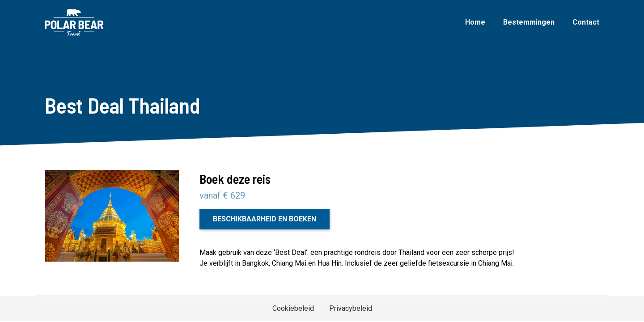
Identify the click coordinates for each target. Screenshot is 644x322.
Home (475, 22)
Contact (586, 22)
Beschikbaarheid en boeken (265, 219)
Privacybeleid (351, 308)
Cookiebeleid (293, 308)
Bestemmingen (529, 22)
